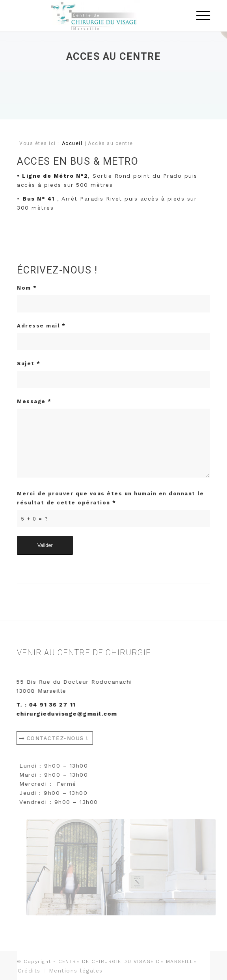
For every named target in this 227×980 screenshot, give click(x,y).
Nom (27, 288)
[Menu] (199, 16)
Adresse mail (41, 326)
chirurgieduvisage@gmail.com (70, 714)
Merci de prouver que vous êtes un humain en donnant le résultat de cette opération (110, 498)
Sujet (29, 364)
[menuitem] (29, 971)
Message (34, 401)
